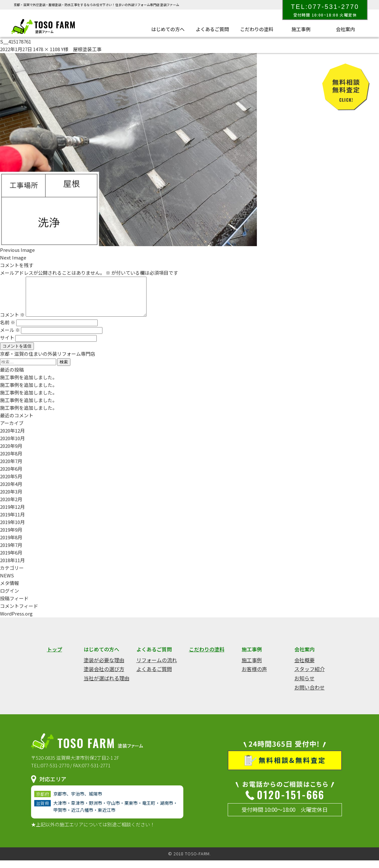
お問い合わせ (310, 695)
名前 (8, 330)
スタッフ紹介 (310, 676)
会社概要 (304, 668)
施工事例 (301, 29)
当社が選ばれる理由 (107, 686)
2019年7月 (11, 552)
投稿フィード (14, 606)
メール (10, 337)
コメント (12, 322)
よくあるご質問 (212, 29)
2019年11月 (12, 522)
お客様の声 (254, 676)
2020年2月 (11, 507)
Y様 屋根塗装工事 (81, 49)
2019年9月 (11, 537)
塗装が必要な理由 (104, 668)
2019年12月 (12, 514)
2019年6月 (11, 560)
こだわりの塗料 (257, 29)
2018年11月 (12, 568)
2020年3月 (11, 499)
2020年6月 (11, 476)
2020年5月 (11, 484)
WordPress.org (16, 621)
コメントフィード (19, 613)
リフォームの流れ (157, 668)
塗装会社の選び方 (104, 676)
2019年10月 (12, 530)
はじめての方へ (168, 29)
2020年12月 (12, 438)
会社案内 (345, 29)
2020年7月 (11, 469)
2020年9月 (11, 453)
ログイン (10, 598)
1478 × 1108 (46, 49)
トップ (55, 657)
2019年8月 (11, 545)
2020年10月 (12, 446)
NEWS (7, 583)
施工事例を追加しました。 (29, 385)
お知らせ (304, 686)
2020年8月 (11, 461)
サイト (7, 345)
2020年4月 (11, 491)
